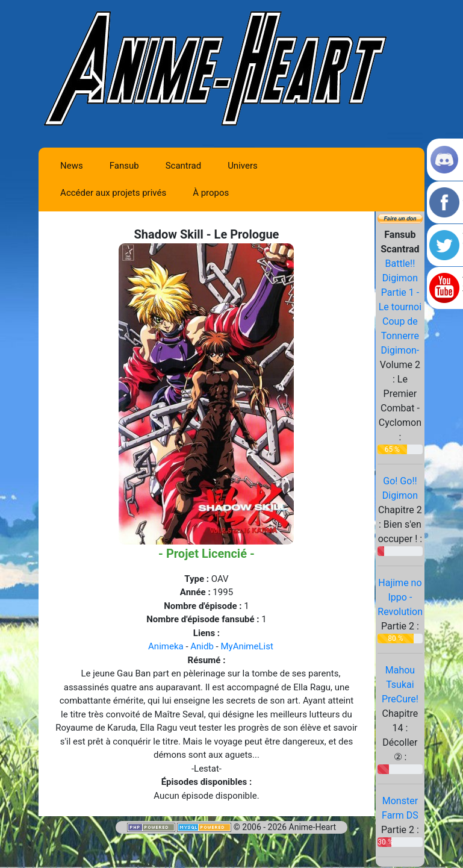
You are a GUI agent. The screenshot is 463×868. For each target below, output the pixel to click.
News (72, 166)
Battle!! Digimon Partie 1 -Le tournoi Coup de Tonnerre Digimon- (400, 307)
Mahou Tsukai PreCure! (400, 685)
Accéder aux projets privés (113, 193)
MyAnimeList (247, 646)
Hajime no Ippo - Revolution (400, 597)
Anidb (202, 646)
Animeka (166, 646)
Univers (243, 166)
